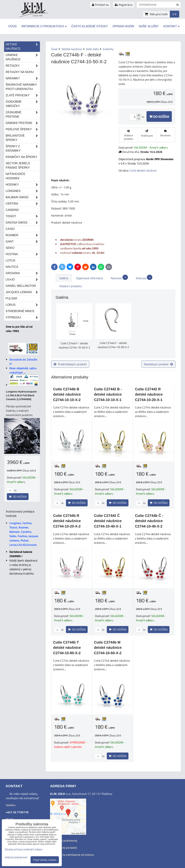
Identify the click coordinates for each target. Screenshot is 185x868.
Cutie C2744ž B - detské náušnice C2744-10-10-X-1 (108, 394)
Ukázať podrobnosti (16, 857)
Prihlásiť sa (100, 5)
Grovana (23, 273)
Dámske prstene (23, 123)
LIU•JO (23, 280)
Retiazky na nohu (20, 72)
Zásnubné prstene (23, 115)
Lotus (10, 261)
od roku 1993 (38, 16)
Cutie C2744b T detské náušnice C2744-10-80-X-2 (67, 648)
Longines (23, 191)
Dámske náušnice (23, 57)
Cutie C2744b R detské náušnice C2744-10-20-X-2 (67, 521)
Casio (10, 229)
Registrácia (124, 5)
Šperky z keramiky (23, 149)
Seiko (10, 248)
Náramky (23, 78)
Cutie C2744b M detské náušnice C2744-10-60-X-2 (108, 648)
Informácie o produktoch (44, 26)
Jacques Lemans (23, 292)
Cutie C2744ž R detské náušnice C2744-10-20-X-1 (149, 394)
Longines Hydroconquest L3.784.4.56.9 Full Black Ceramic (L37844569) (21, 395)
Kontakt (172, 26)
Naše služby (149, 26)
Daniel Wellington (21, 286)
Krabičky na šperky (21, 157)
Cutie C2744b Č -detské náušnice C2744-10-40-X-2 (149, 521)
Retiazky (23, 66)
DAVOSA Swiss (23, 223)
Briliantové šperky (23, 138)
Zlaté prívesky (23, 95)
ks (59, 503)
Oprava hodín (123, 26)
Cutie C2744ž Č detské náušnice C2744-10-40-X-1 (108, 521)
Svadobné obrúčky (23, 104)
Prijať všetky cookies (45, 860)
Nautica (12, 267)
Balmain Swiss (23, 197)
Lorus (23, 305)
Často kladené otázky (90, 26)
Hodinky (23, 185)
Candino (12, 210)
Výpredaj (23, 318)
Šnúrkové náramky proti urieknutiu (21, 87)
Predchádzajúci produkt (70, 364)
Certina (23, 204)
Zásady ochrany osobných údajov (24, 849)
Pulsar (11, 298)
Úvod (12, 26)
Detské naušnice (23, 47)
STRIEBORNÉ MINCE (20, 311)
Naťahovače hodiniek (15, 176)
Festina (23, 254)
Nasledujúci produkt (158, 364)
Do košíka (159, 116)
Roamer (23, 235)
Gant (23, 242)
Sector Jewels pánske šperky (18, 165)
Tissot (23, 216)
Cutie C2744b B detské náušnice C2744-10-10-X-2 (67, 394)
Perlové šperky (23, 129)
